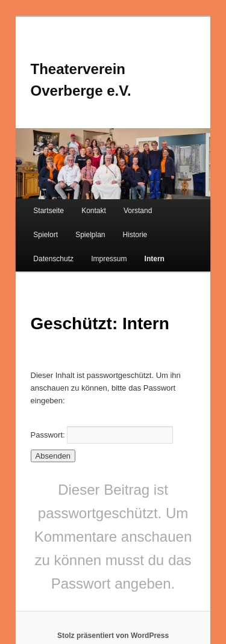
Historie (135, 235)
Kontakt (94, 211)
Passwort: (102, 435)
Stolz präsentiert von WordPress (113, 636)
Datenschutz (53, 259)
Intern (155, 259)
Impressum (109, 259)
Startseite (49, 211)
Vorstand (138, 211)
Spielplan (90, 235)
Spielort (46, 235)
